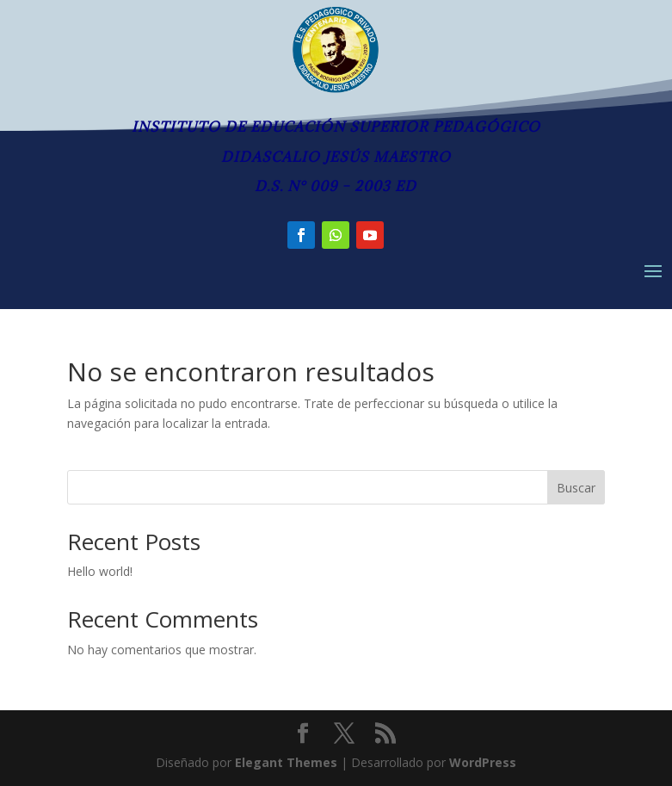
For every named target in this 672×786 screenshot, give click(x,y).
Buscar (576, 488)
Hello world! (100, 571)
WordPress (483, 762)
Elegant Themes (286, 762)
